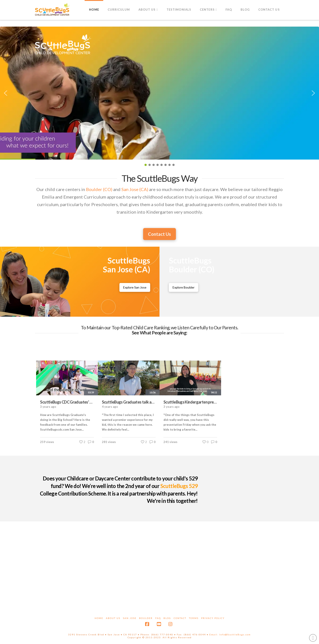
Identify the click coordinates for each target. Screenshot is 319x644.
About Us (113, 618)
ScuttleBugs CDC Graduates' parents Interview (67, 402)
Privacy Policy (213, 618)
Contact (180, 618)
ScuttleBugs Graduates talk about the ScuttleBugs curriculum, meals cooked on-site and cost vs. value (129, 402)
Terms (194, 618)
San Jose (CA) (135, 189)
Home (99, 618)
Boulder (146, 618)
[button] (6, 93)
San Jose (130, 618)
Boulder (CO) (99, 189)
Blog (167, 618)
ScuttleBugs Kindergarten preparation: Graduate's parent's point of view (190, 402)
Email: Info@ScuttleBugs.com (230, 634)
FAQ (158, 618)
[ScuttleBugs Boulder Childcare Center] (184, 287)
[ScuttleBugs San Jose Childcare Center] (135, 287)
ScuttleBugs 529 (179, 486)
